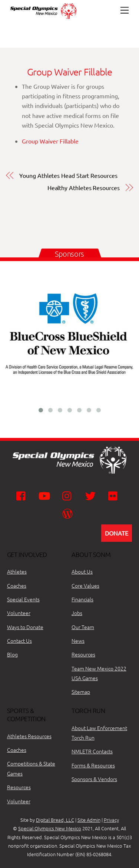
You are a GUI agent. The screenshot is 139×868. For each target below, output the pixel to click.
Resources (83, 654)
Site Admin (89, 820)
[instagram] (69, 495)
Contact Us (19, 641)
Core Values (85, 585)
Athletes (17, 571)
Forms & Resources (93, 765)
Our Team (83, 627)
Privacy (111, 820)
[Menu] (125, 10)
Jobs (77, 613)
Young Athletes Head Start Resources (68, 175)
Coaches (17, 585)
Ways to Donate (25, 627)
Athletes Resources (29, 736)
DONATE (117, 533)
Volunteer (19, 613)
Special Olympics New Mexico (50, 828)
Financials (82, 599)
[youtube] (46, 495)
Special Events (23, 599)
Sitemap (81, 692)
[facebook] (23, 495)
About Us (82, 571)
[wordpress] (69, 513)
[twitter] (92, 495)
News (78, 641)
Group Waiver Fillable (70, 72)
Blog (12, 654)
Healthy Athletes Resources (84, 188)
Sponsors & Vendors (94, 779)
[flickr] (115, 495)
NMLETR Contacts (92, 751)
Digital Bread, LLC (55, 820)
